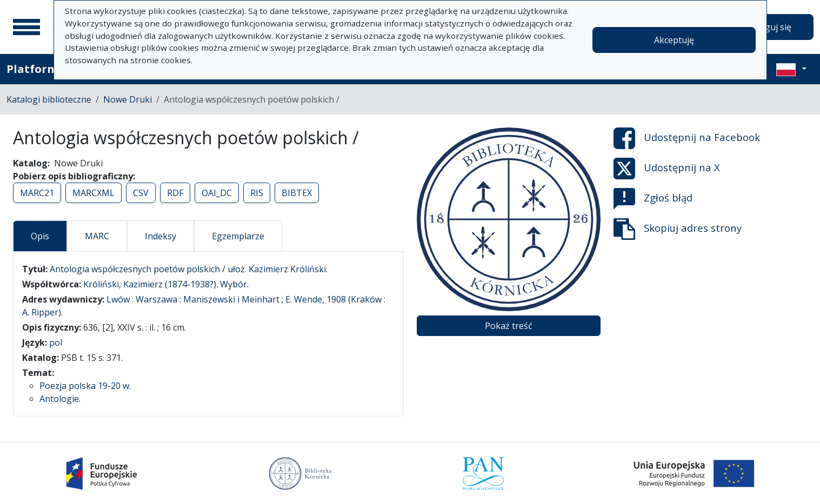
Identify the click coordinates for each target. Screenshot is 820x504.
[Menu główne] (26, 27)
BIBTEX (297, 193)
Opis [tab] (40, 236)
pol (56, 342)
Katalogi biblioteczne (49, 99)
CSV (141, 193)
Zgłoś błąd (653, 199)
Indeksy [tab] (161, 236)
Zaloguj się (769, 27)
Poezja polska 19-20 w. (85, 386)
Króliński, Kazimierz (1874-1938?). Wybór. (166, 284)
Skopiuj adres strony (678, 229)
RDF (175, 193)
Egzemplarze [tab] (238, 236)
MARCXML (94, 193)
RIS (257, 193)
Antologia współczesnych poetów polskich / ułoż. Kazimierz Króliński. (189, 269)
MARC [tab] (97, 236)
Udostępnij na (687, 138)
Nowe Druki (128, 99)
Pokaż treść (509, 326)
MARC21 (37, 193)
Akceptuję (674, 40)
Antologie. (60, 399)
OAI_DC (217, 193)
